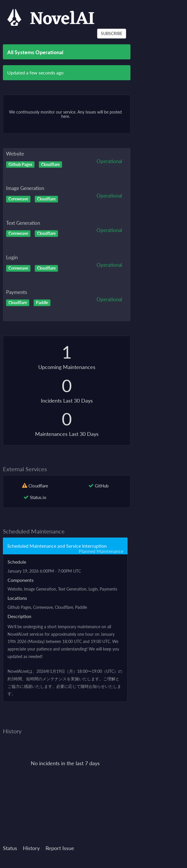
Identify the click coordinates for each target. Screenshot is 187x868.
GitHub (102, 486)
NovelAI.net (18, 634)
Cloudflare (50, 164)
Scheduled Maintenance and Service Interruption (57, 546)
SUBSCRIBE (112, 33)
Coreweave (18, 199)
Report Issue (60, 848)
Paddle (42, 303)
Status (10, 848)
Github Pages (20, 164)
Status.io (38, 497)
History (31, 848)
